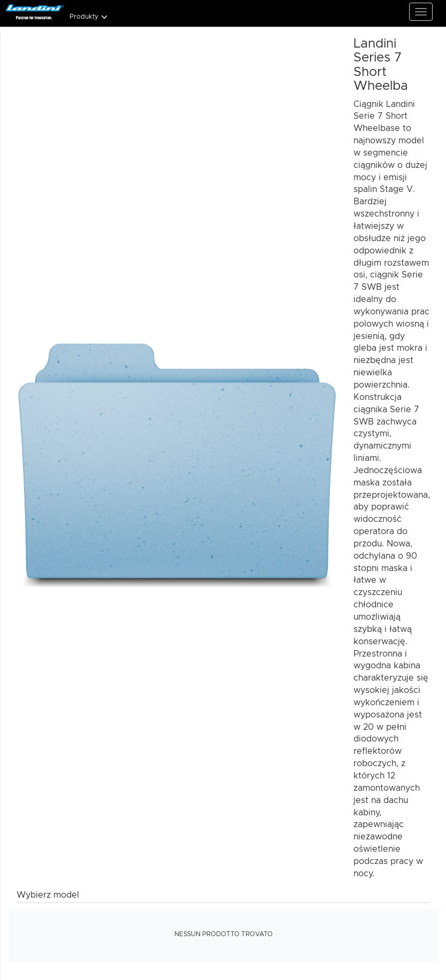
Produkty (89, 17)
